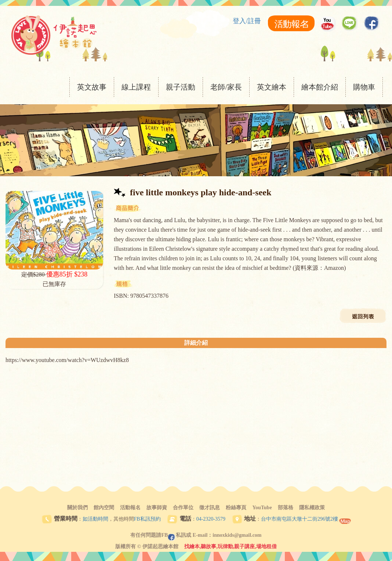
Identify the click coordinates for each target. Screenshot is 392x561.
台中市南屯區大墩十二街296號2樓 (300, 519)
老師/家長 (226, 87)
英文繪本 (272, 87)
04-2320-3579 (211, 519)
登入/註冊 (247, 21)
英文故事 (92, 87)
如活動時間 (95, 519)
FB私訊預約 (147, 519)
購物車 (364, 87)
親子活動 (181, 87)
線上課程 (136, 87)
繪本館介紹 (320, 87)
